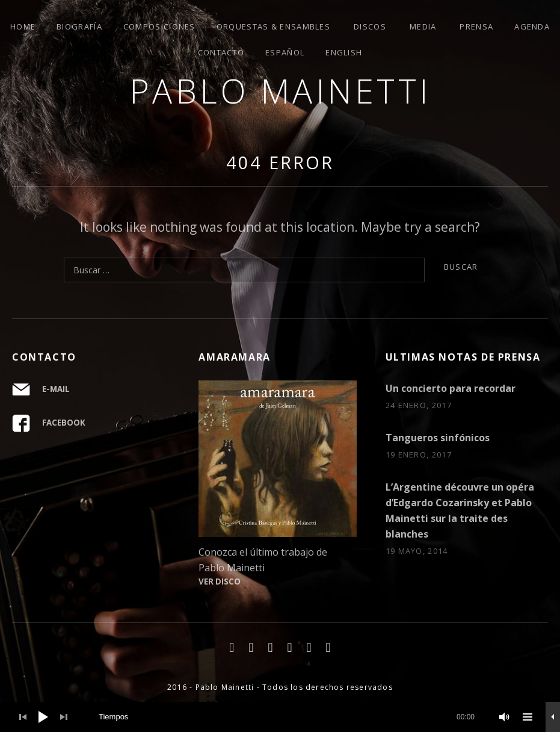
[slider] (287, 717)
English (344, 52)
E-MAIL (56, 389)
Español (285, 52)
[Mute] (505, 717)
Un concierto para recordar (451, 388)
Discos (370, 26)
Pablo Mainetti (280, 91)
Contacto (221, 52)
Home (23, 26)
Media (423, 26)
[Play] (43, 717)
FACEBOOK (64, 423)
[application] (280, 717)
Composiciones (159, 26)
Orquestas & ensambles (273, 26)
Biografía (79, 26)
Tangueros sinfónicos (438, 438)
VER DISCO (220, 582)
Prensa (476, 26)
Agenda (532, 26)
